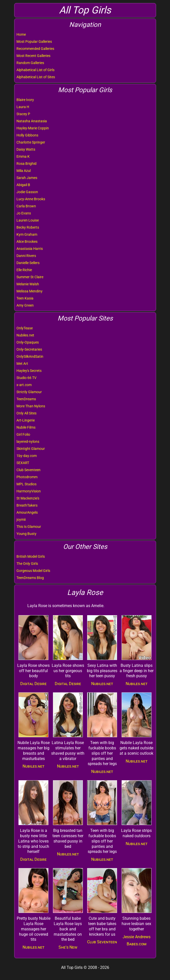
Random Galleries (30, 63)
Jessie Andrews (137, 937)
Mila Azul (24, 171)
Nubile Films (26, 427)
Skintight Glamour (31, 449)
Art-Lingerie (26, 420)
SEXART (23, 463)
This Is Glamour (29, 527)
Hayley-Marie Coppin (33, 128)
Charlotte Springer (31, 142)
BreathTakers (27, 505)
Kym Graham (27, 234)
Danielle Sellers (28, 263)
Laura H (23, 107)
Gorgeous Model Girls (33, 571)
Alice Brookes (27, 242)
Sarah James (27, 178)
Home (21, 34)
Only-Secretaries (29, 349)
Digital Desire (33, 684)
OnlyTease (25, 328)
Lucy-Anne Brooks (31, 199)
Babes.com (137, 944)
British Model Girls (31, 556)
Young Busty (26, 534)
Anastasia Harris (30, 249)
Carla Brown (26, 206)
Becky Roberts (28, 227)
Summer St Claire (30, 277)
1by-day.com (27, 456)
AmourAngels (27, 512)
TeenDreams (26, 399)
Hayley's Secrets (29, 371)
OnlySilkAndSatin (30, 356)
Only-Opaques (28, 342)
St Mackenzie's (28, 498)
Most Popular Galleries (34, 42)
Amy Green (25, 305)
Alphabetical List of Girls (35, 70)
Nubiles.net (25, 335)
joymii (21, 519)
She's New (68, 947)
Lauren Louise (28, 220)
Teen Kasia (25, 298)
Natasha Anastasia (32, 121)
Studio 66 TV (26, 378)
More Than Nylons (31, 406)
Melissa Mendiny (30, 291)
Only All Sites (26, 413)
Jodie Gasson (27, 192)
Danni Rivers (26, 256)
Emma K (23, 156)
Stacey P (23, 114)
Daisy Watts (26, 149)
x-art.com (24, 385)
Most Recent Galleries (33, 56)
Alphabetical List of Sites (36, 77)
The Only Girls (27, 564)
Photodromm (27, 477)
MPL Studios (26, 484)
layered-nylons (28, 442)
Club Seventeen (29, 470)
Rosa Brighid (26, 164)
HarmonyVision (29, 491)
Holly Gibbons (27, 135)
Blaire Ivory (25, 100)
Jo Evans (24, 213)
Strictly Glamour (29, 392)
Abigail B (23, 185)
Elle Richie (24, 270)
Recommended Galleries (35, 49)
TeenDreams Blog (30, 578)
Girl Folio (23, 434)
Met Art (22, 364)
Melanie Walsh (28, 284)
